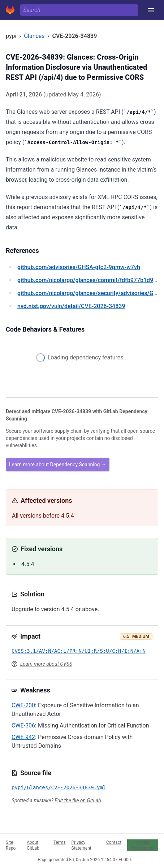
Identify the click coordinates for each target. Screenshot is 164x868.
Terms (60, 842)
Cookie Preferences (143, 845)
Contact (114, 842)
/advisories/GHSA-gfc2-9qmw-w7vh (79, 267)
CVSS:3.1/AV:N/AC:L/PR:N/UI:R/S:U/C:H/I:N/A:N (79, 651)
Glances (34, 36)
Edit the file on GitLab (78, 800)
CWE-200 (23, 705)
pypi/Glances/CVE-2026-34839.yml (59, 787)
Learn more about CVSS (46, 664)
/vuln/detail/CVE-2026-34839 (71, 306)
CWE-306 (23, 726)
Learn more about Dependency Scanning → (58, 465)
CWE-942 (23, 737)
